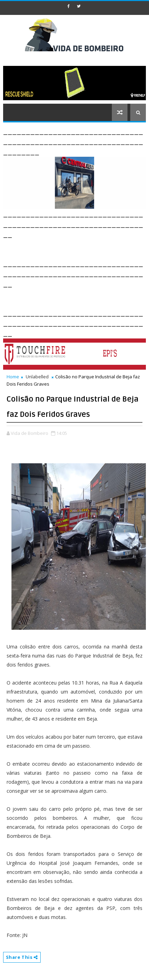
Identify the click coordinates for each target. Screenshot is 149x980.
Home (13, 377)
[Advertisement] (76, 248)
